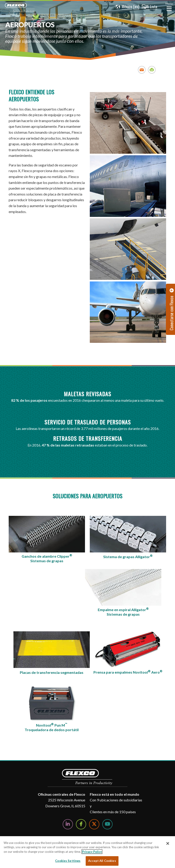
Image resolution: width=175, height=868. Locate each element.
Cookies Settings (68, 861)
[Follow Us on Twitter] (94, 824)
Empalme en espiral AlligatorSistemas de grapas (123, 612)
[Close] (168, 843)
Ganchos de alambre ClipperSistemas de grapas (47, 558)
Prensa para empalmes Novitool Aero (128, 672)
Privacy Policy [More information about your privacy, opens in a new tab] (92, 852)
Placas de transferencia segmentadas (52, 672)
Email (142, 70)
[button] (122, 7)
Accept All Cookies (102, 861)
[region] (87, 852)
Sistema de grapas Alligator (128, 556)
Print (152, 70)
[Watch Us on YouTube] (107, 824)
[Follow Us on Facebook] (81, 824)
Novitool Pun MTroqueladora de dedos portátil (52, 727)
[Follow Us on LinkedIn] (68, 824)
